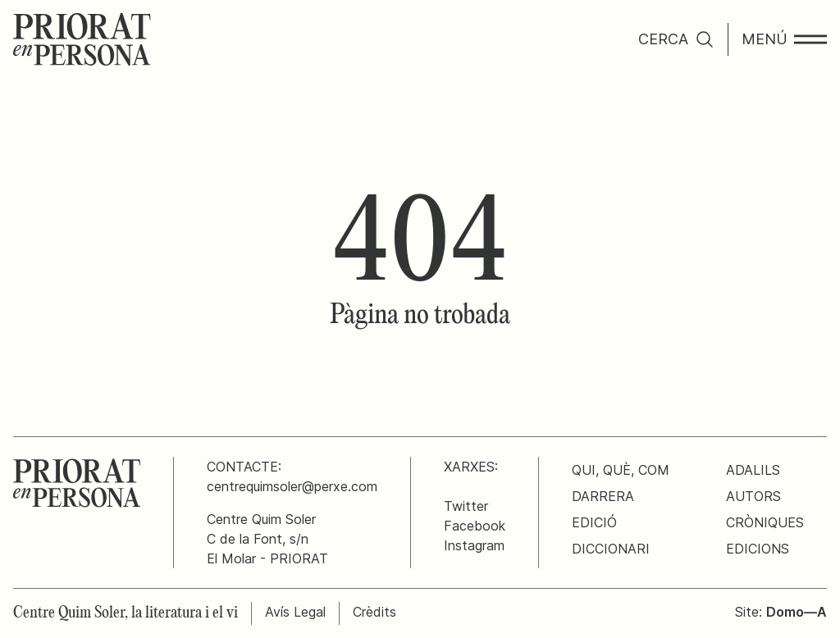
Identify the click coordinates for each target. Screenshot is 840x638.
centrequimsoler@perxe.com (292, 486)
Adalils (753, 470)
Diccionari (611, 549)
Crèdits (374, 612)
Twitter (466, 506)
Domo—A (797, 612)
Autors (753, 496)
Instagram (474, 545)
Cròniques (765, 522)
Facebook (475, 526)
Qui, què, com (621, 470)
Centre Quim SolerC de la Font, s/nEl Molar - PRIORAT (267, 539)
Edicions (758, 549)
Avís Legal (295, 612)
